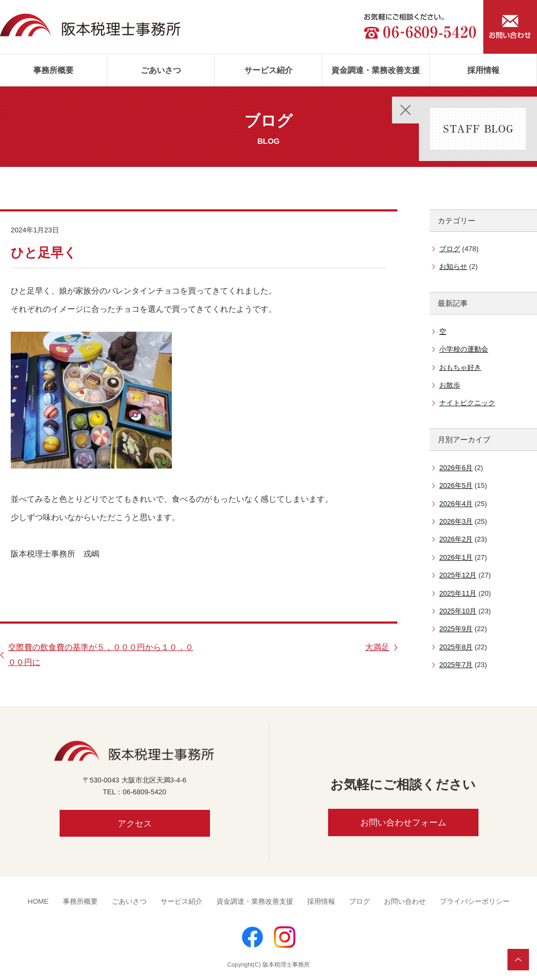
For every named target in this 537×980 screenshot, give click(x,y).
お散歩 (450, 385)
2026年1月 (456, 557)
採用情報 (483, 70)
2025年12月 (458, 575)
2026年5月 (456, 485)
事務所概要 (53, 70)
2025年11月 (458, 593)
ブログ (450, 249)
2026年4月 (456, 504)
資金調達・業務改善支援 (376, 70)
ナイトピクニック (467, 403)
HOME (38, 901)
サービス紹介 (268, 70)
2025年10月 (458, 611)
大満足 (377, 647)
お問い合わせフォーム (403, 822)
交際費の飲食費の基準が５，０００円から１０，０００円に (101, 654)
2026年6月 (456, 468)
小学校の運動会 (464, 349)
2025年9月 (456, 629)
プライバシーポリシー (475, 901)
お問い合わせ (405, 901)
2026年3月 (456, 521)
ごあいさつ (161, 70)
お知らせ (453, 266)
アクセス (135, 824)
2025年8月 (456, 647)
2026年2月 (456, 539)
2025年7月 (456, 665)
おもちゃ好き (460, 367)
